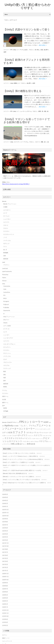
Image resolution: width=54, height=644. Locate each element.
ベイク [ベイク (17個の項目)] (24, 441)
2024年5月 (5, 494)
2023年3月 (5, 537)
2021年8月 (5, 549)
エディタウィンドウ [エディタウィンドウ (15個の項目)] (45, 429)
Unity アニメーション (9, 317)
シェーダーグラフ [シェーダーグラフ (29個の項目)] (20, 435)
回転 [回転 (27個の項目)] (13, 444)
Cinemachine (7, 286)
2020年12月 (5, 574)
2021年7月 (5, 552)
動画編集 (6, 253)
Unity (15, 50)
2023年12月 (5, 510)
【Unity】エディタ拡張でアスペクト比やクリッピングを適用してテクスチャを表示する (26, 465)
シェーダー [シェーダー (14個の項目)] (9, 436)
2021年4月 (5, 561)
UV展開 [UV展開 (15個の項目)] (16, 426)
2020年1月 (5, 607)
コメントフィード (7, 641)
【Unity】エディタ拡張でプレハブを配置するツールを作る (18, 462)
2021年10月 (5, 546)
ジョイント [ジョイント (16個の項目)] (30, 436)
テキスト (6, 228)
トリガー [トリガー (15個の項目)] (34, 438)
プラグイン (6, 265)
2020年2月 (5, 604)
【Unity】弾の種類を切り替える (23, 91)
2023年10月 (5, 516)
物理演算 (6, 259)
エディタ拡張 (7, 326)
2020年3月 (5, 601)
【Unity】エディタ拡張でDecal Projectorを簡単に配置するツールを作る (22, 470)
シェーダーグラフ (8, 338)
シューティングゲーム (26, 111)
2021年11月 (5, 543)
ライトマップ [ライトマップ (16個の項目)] (7, 444)
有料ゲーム (5, 396)
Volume (5, 323)
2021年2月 (5, 567)
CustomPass (7, 292)
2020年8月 (5, 586)
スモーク (6, 225)
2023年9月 (5, 519)
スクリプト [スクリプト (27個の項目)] (38, 435)
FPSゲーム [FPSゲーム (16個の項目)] (16, 422)
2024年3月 (5, 500)
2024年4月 (5, 497)
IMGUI (5, 298)
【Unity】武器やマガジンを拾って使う (27, 29)
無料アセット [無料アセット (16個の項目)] (23, 444)
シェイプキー (7, 219)
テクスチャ (6, 231)
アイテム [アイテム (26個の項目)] (32, 426)
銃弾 (5, 52)
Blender (4, 201)
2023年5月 (5, 531)
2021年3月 (5, 564)
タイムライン (7, 347)
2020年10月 (5, 580)
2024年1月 (5, 506)
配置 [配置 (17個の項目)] (32, 444)
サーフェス (6, 216)
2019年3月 (5, 625)
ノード (5, 237)
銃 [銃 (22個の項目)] (34, 444)
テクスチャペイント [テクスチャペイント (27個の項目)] (23, 438)
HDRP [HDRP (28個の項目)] (46, 422)
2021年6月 (5, 555)
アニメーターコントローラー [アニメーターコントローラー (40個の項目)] (20, 429)
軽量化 (16, 83)
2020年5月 (5, 595)
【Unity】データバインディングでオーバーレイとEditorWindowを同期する (23, 459)
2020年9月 (5, 583)
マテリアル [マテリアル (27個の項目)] (43, 441)
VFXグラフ (6, 320)
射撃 (40, 111)
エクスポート (7, 210)
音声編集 (6, 411)
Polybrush (6, 304)
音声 (3, 406)
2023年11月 (5, 513)
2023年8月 (5, 522)
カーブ (5, 213)
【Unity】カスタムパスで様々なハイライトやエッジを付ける (19, 453)
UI (4, 314)
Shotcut (4, 281)
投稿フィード (6, 638)
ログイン (5, 635)
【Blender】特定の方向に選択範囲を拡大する (15, 473)
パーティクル (7, 240)
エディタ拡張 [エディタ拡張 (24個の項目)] (7, 432)
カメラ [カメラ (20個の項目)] (39, 433)
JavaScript (5, 268)
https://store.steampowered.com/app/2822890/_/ (16, 184)
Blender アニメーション (10, 204)
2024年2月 (5, 503)
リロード (37, 142)
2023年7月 (5, 525)
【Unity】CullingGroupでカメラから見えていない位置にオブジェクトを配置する (24, 483)
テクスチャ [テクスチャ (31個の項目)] (10, 438)
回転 (5, 375)
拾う (45, 142)
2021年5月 (5, 558)
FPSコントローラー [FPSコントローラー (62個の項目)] (31, 422)
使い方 (5, 250)
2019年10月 (5, 616)
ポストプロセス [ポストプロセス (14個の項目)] (35, 441)
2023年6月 (5, 528)
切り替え (37, 50)
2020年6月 (5, 592)
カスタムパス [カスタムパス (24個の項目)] (31, 432)
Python (4, 278)
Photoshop (5, 275)
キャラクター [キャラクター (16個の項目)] (45, 433)
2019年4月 (5, 622)
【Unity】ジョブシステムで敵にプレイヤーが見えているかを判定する (21, 480)
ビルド (5, 359)
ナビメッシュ (7, 353)
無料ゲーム (5, 402)
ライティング (7, 368)
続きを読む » (43, 45)
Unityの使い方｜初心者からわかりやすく (28, 6)
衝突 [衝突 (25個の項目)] (29, 444)
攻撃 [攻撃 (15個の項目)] (16, 444)
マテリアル (6, 365)
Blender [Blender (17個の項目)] (4, 422)
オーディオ (6, 329)
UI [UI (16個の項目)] (14, 426)
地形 (5, 378)
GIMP (4, 262)
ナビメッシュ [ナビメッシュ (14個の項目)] (39, 438)
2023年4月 (5, 534)
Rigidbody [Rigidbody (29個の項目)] (9, 425)
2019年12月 (5, 610)
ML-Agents (6, 301)
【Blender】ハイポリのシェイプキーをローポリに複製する (18, 477)
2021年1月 (5, 571)
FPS (11, 50)
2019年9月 (5, 619)
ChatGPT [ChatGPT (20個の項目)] (10, 422)
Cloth (5, 289)
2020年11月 (5, 577)
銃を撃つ (46, 50)
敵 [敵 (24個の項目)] (18, 444)
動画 (5, 371)
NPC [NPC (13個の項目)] (3, 426)
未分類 (4, 399)
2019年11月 (5, 613)
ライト (5, 246)
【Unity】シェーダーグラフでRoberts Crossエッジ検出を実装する (20, 456)
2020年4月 (5, 598)
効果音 (5, 408)
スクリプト (17, 142)
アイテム (26, 142)
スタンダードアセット (9, 344)
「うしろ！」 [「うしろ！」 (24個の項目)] (24, 426)
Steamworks (7, 310)
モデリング (6, 243)
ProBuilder (6, 307)
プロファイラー (8, 362)
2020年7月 (5, 589)
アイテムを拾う (24, 50)
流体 (5, 256)
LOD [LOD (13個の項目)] (50, 422)
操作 (5, 381)
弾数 (42, 142)
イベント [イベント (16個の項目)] (38, 429)
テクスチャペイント (9, 234)
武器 (42, 50)
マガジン (31, 50)
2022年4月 (5, 540)
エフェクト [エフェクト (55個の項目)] (19, 432)
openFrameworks (7, 271)
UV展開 (5, 207)
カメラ (5, 332)
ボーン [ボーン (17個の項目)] (29, 441)
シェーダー (6, 335)
